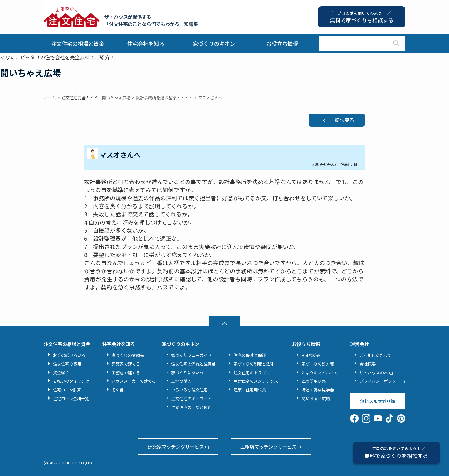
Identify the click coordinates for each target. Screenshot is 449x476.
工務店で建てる (126, 373)
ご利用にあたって (376, 355)
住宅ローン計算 (67, 390)
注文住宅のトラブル (252, 373)
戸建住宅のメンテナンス (256, 381)
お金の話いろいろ (69, 355)
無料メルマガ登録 (378, 401)
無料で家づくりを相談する (396, 452)
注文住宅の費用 (67, 364)
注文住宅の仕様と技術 (191, 407)
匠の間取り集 (314, 381)
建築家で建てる (126, 364)
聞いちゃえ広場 (316, 398)
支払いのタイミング (71, 381)
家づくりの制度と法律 (254, 364)
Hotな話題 (311, 355)
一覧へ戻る (342, 120)
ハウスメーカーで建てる (134, 381)
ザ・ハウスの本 (374, 373)
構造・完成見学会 (318, 390)
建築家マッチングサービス (176, 447)
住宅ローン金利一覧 (71, 398)
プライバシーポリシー (380, 381)
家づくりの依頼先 (128, 355)
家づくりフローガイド (191, 355)
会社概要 (368, 364)
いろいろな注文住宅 (189, 390)
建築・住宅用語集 (250, 390)
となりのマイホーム (320, 373)
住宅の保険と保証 (250, 355)
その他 (118, 390)
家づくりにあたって (189, 373)
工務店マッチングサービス (268, 447)
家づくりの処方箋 (318, 364)
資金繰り (61, 373)
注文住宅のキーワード (191, 398)
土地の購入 (181, 381)
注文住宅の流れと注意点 (193, 364)
